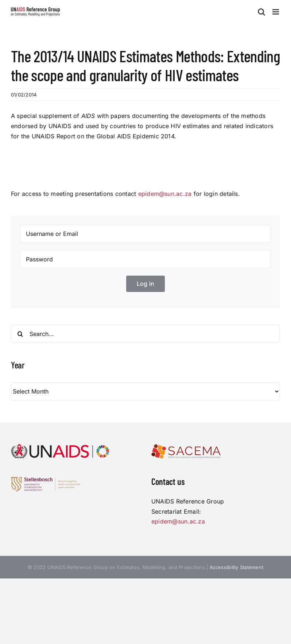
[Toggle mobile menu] (276, 12)
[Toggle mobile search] (261, 12)
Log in (145, 284)
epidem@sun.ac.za (165, 194)
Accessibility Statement (237, 567)
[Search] (20, 334)
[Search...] (145, 334)
